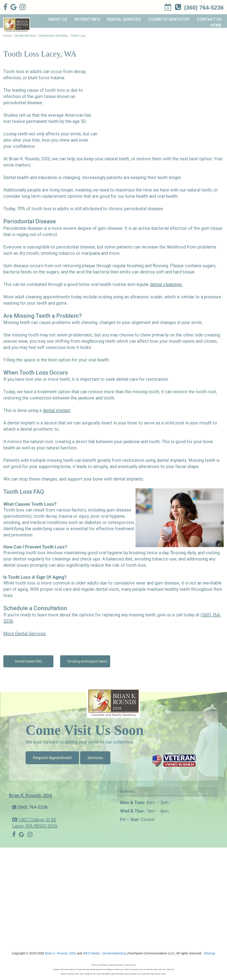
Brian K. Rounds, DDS (30, 795)
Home (216, 25)
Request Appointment (52, 758)
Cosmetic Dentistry (169, 19)
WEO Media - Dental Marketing (104, 953)
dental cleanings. (166, 284)
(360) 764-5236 (32, 807)
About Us (58, 19)
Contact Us (209, 19)
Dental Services (124, 19)
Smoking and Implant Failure (87, 661)
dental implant (57, 410)
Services (95, 758)
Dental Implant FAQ (28, 661)
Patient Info (87, 19)
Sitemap (210, 953)
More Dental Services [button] (25, 634)
